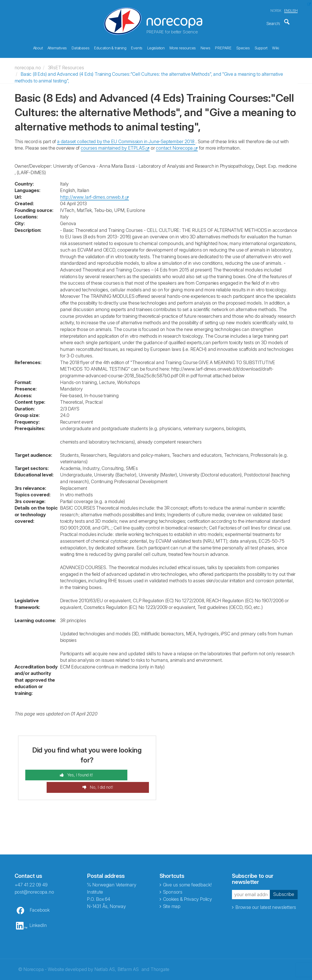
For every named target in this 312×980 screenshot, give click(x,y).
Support (261, 47)
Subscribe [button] (284, 878)
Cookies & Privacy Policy (188, 883)
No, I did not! (122, 771)
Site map (172, 890)
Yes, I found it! (58, 771)
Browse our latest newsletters (266, 891)
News (205, 47)
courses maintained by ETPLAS (113, 143)
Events (137, 47)
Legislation (156, 47)
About (38, 47)
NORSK (276, 9)
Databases (80, 47)
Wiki (275, 47)
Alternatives (57, 47)
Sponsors (173, 876)
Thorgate (160, 953)
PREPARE (223, 47)
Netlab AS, (105, 953)
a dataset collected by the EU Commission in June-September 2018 (126, 137)
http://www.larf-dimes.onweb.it (92, 192)
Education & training (110, 47)
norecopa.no (28, 63)
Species (243, 47)
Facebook (40, 894)
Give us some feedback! (188, 868)
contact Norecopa (174, 143)
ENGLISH (291, 9)
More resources (183, 47)
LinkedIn (38, 909)
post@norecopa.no (34, 876)
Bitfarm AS (128, 953)
